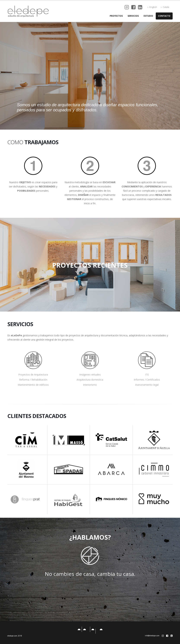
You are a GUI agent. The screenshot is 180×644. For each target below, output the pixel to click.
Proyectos (116, 16)
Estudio (148, 16)
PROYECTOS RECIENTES (90, 265)
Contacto (164, 16)
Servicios (133, 16)
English (152, 7)
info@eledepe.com (152, 636)
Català (165, 7)
